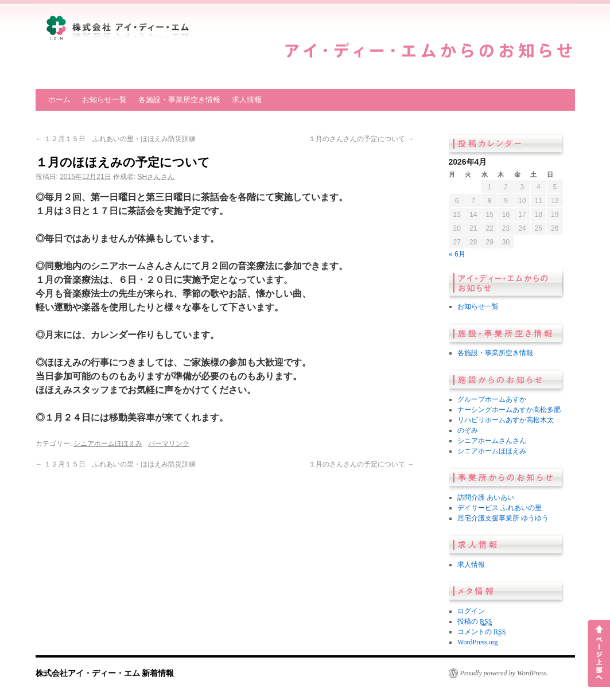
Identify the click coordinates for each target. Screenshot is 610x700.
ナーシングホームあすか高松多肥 (509, 410)
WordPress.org (477, 642)
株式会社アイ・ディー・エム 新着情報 (105, 673)
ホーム (59, 100)
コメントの (481, 632)
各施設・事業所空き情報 (179, 100)
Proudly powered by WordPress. (504, 673)
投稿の (475, 622)
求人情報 (247, 100)
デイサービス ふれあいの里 (500, 508)
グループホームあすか (492, 399)
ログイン (471, 611)
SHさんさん (156, 177)
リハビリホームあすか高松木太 (506, 420)
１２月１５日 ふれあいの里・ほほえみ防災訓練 (116, 139)
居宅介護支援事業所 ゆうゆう (503, 518)
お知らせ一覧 (104, 100)
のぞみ (468, 430)
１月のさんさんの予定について (361, 139)
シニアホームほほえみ (108, 444)
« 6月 (457, 254)
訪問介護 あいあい (486, 497)
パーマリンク (169, 444)
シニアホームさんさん (492, 441)
